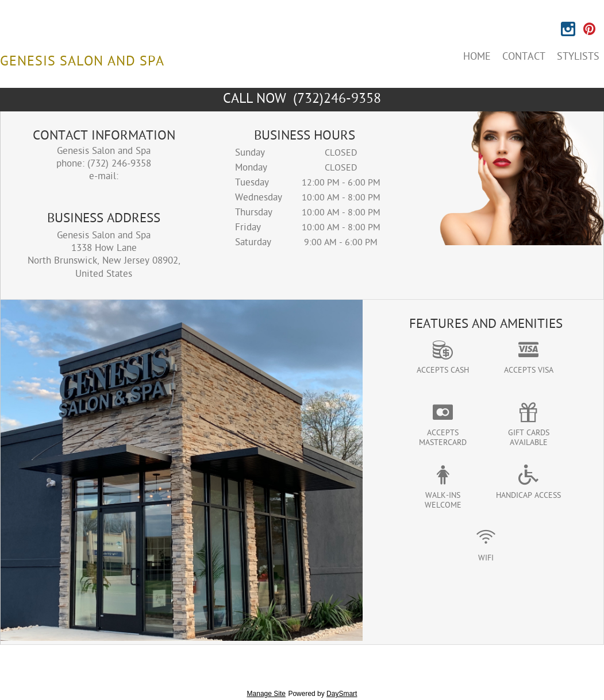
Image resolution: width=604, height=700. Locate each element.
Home (477, 57)
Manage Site (266, 694)
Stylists (578, 57)
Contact (524, 57)
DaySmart (342, 694)
